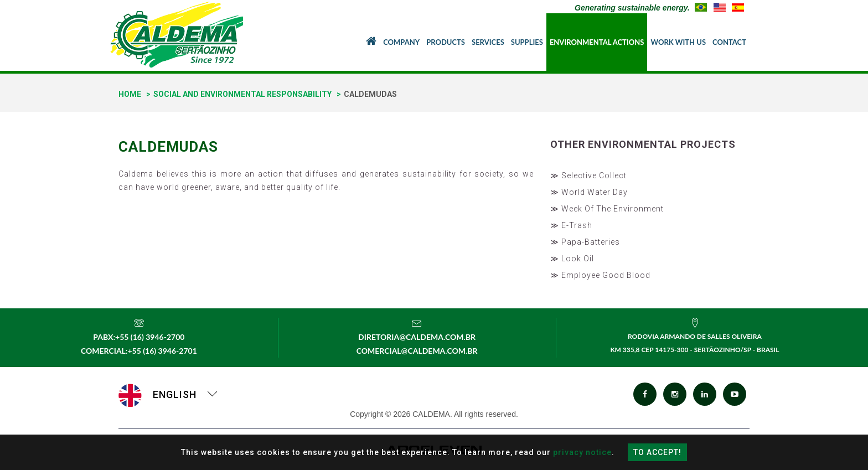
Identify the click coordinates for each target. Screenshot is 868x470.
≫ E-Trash (571, 225)
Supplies (527, 42)
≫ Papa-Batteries (585, 242)
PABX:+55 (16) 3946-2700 (139, 337)
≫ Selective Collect (588, 175)
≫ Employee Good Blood (600, 275)
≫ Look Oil (572, 259)
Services (488, 42)
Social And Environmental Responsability (242, 94)
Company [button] (401, 42)
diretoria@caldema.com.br (417, 337)
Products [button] (446, 42)
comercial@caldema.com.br (417, 351)
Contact (729, 42)
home (130, 94)
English (168, 394)
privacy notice (582, 452)
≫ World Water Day (589, 192)
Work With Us (678, 42)
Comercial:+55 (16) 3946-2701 (139, 351)
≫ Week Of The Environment (607, 209)
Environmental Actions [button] (597, 42)
